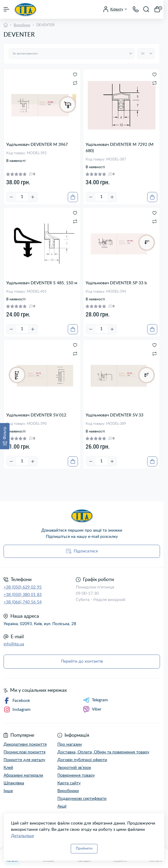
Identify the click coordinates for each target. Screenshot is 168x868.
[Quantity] (22, 197)
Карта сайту (69, 783)
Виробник (22, 25)
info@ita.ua (14, 644)
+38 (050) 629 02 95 (23, 587)
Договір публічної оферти (82, 760)
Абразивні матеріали (23, 775)
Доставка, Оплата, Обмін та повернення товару (103, 752)
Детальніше (22, 836)
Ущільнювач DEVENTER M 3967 (37, 145)
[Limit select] (146, 54)
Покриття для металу (24, 760)
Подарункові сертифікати (82, 799)
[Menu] (7, 9)
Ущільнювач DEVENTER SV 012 (36, 415)
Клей (8, 768)
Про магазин (70, 744)
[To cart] (73, 197)
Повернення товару (76, 775)
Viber (92, 709)
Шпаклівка (14, 783)
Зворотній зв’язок (74, 768)
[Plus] (33, 197)
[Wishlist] (75, 74)
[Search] (146, 9)
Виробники (68, 791)
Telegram (95, 700)
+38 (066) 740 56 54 (23, 602)
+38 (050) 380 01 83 (23, 595)
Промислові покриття (25, 752)
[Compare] (75, 83)
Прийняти (84, 848)
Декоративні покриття (25, 744)
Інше (8, 791)
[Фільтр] (5, 436)
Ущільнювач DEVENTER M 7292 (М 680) (120, 148)
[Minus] (11, 197)
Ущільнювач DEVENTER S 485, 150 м (42, 283)
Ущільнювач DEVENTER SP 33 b (116, 283)
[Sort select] (72, 54)
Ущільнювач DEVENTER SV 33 (114, 415)
